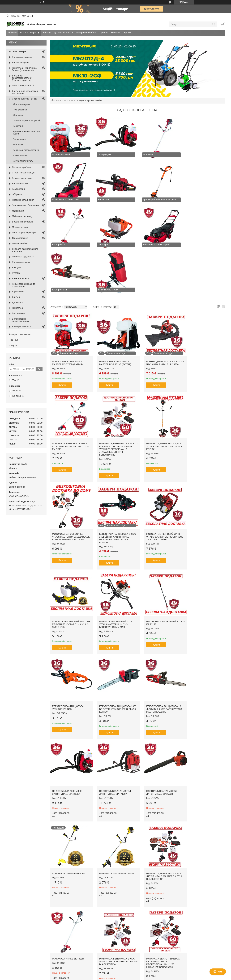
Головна (14, 883)
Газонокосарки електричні (26, 121)
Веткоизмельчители (23, 161)
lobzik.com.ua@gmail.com (29, 506)
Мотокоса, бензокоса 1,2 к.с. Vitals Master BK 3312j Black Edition (113, 397)
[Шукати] (214, 24)
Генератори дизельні (23, 86)
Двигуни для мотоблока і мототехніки (25, 92)
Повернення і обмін (86, 33)
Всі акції (47, 33)
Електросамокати (21, 262)
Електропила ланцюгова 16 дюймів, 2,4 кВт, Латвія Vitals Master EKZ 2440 (159, 567)
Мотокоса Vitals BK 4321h (113, 726)
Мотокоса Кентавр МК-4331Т (159, 646)
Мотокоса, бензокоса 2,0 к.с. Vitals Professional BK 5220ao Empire (203, 314)
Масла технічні (20, 243)
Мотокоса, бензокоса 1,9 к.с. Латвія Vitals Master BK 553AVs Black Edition (159, 729)
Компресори (18, 189)
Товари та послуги (65, 101)
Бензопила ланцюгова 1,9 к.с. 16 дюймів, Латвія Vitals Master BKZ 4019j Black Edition (203, 398)
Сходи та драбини (21, 167)
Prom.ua (130, 912)
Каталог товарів (28, 33)
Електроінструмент (22, 57)
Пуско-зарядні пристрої (24, 233)
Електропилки (20, 155)
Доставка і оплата (64, 33)
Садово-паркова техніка (25, 99)
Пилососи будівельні (23, 257)
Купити (62, 335)
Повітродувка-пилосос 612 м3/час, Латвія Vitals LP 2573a (159, 313)
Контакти (116, 33)
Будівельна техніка (22, 178)
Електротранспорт (22, 327)
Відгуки (127, 33)
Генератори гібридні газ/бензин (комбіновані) (25, 69)
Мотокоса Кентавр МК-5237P (203, 646)
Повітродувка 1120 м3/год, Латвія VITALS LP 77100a (68, 648)
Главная (12, 33)
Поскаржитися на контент (115, 915)
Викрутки (17, 268)
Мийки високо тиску (22, 216)
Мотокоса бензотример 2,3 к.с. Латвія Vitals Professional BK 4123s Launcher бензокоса (203, 730)
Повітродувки (20, 110)
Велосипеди (18, 313)
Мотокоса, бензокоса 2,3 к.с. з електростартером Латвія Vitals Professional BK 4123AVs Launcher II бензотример (69, 399)
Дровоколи (18, 302)
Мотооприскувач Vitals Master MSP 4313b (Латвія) (113, 313)
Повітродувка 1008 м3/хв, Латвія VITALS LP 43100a (201, 565)
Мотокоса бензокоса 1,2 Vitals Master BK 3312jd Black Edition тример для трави (157, 398)
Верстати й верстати (23, 222)
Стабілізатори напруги (24, 173)
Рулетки (16, 273)
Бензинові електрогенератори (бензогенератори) (22, 78)
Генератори (18, 308)
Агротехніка (18, 292)
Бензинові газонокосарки (26, 150)
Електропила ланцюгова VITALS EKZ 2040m (68, 565)
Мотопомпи (18, 211)
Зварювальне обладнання (26, 205)
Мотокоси (18, 115)
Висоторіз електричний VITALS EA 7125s (201, 483)
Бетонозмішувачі (21, 63)
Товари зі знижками (20, 334)
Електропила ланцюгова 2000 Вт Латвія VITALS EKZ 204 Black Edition (114, 567)
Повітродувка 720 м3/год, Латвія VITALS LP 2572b (112, 648)
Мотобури (18, 145)
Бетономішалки (20, 184)
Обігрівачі (17, 194)
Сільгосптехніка (20, 238)
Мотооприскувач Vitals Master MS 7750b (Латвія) (67, 313)
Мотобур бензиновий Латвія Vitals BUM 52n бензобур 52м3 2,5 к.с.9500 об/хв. (70, 484)
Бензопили (18, 126)
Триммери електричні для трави (26, 133)
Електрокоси (19, 139)
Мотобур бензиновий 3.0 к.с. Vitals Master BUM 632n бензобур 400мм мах (159, 484)
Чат (218, 972)
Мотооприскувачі (22, 104)
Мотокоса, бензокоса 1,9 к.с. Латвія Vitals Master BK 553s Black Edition (69, 729)
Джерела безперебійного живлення (25, 250)
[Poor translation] (12, 933)
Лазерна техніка (20, 278)
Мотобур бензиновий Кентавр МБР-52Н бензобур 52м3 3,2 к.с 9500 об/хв (113, 484)
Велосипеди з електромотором (21, 320)
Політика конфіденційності (140, 915)
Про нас (104, 33)
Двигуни (16, 297)
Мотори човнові (20, 227)
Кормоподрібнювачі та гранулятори (24, 285)
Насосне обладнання (23, 200)
